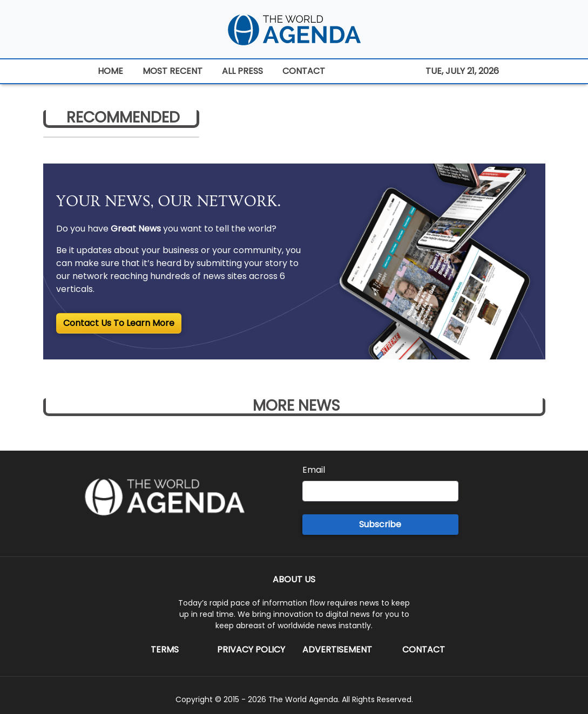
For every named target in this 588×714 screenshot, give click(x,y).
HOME (110, 71)
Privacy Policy (251, 650)
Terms (165, 650)
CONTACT (304, 71)
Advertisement (337, 650)
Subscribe (380, 524)
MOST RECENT (173, 71)
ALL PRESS (242, 71)
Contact (424, 650)
